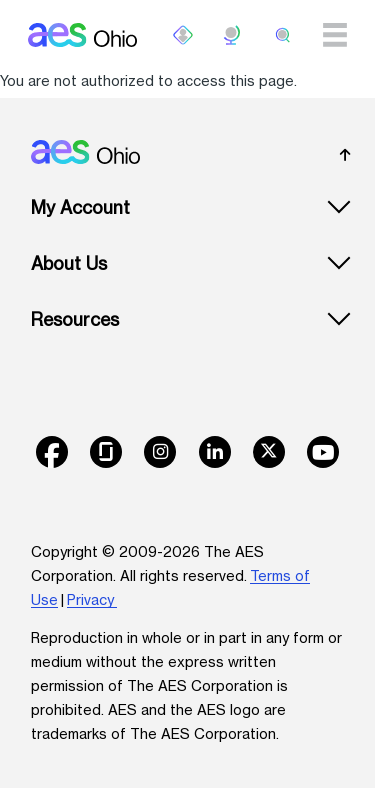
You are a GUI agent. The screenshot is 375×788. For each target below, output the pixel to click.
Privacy (92, 599)
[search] (283, 35)
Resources (75, 319)
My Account (80, 207)
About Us (69, 263)
